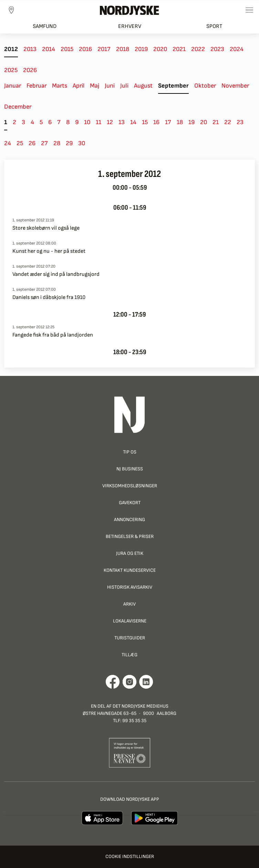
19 (191, 122)
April (79, 86)
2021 (179, 49)
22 (228, 122)
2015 (67, 49)
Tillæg (129, 655)
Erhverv (130, 26)
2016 (85, 49)
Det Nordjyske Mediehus (141, 706)
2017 (104, 49)
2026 (30, 70)
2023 (217, 49)
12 (110, 122)
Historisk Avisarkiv (130, 587)
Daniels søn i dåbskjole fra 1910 (49, 297)
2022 (198, 49)
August (143, 86)
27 (44, 143)
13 (122, 122)
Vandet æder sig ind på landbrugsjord (56, 274)
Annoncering (129, 520)
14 (133, 122)
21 (216, 122)
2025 (11, 70)
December (18, 107)
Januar (13, 86)
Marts (60, 86)
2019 (141, 49)
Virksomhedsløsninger (130, 486)
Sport (214, 26)
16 (156, 122)
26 (32, 143)
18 (180, 122)
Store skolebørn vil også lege (46, 228)
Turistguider (130, 638)
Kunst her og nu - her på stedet (49, 251)
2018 (123, 49)
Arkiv (129, 604)
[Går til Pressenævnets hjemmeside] (130, 753)
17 (168, 122)
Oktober (205, 86)
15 (145, 122)
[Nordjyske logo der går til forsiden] (129, 10)
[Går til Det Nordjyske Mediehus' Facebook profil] (113, 682)
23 (240, 122)
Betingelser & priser (130, 536)
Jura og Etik (130, 553)
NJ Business (130, 469)
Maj (95, 86)
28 (57, 143)
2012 (11, 49)
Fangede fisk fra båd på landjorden (53, 335)
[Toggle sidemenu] (249, 10)
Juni (110, 86)
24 (8, 143)
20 (204, 122)
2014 (49, 49)
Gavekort (130, 503)
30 (82, 143)
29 (69, 143)
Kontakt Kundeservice (130, 570)
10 (87, 122)
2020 (160, 49)
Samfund (45, 26)
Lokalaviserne (130, 621)
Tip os (130, 452)
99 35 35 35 (134, 721)
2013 (30, 49)
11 (99, 122)
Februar (37, 86)
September (173, 86)
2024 (237, 49)
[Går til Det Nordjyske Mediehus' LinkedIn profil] (146, 682)
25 (20, 143)
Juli (124, 86)
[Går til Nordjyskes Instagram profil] (129, 682)
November (235, 86)
